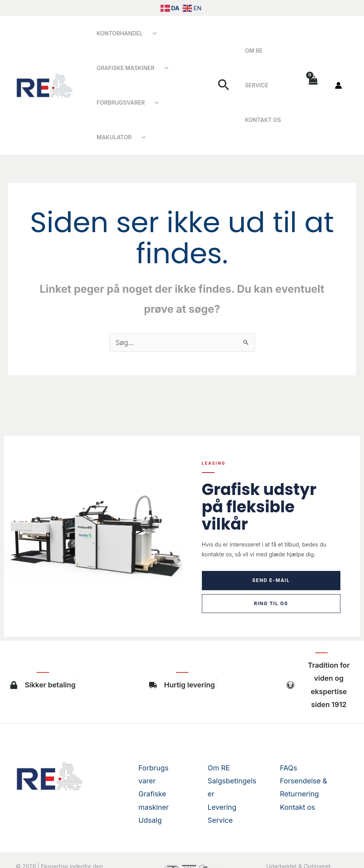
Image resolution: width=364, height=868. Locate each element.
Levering (222, 773)
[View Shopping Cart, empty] (313, 68)
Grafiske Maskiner (123, 68)
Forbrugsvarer (118, 102)
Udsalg (150, 786)
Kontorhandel (117, 33)
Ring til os (271, 569)
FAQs (288, 733)
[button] (225, 68)
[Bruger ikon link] (338, 68)
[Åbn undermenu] (150, 33)
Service (280, 51)
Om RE (252, 51)
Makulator (179, 102)
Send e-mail (271, 546)
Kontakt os (261, 85)
